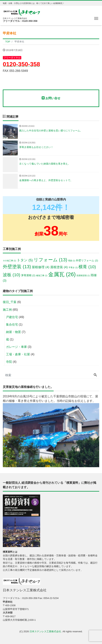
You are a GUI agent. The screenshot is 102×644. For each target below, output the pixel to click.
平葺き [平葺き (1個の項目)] (73, 267)
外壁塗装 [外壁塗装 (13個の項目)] (17, 267)
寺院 (9, 362)
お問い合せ (51, 98)
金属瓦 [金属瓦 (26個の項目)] (62, 274)
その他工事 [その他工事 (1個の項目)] (9, 261)
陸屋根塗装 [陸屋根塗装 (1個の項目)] (83, 275)
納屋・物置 (13, 332)
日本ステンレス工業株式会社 (45, 631)
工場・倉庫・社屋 (18, 354)
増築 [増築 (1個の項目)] (72, 261)
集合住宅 (12, 325)
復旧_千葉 (10, 302)
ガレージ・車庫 (16, 347)
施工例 (7, 310)
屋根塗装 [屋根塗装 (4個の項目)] (59, 267)
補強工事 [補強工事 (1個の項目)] (42, 275)
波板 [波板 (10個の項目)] (11, 275)
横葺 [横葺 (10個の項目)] (87, 267)
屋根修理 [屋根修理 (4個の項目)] (41, 267)
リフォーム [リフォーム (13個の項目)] (50, 260)
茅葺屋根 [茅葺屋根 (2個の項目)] (28, 275)
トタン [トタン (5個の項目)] (25, 260)
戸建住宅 (12, 317)
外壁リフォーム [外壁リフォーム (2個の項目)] (87, 260)
